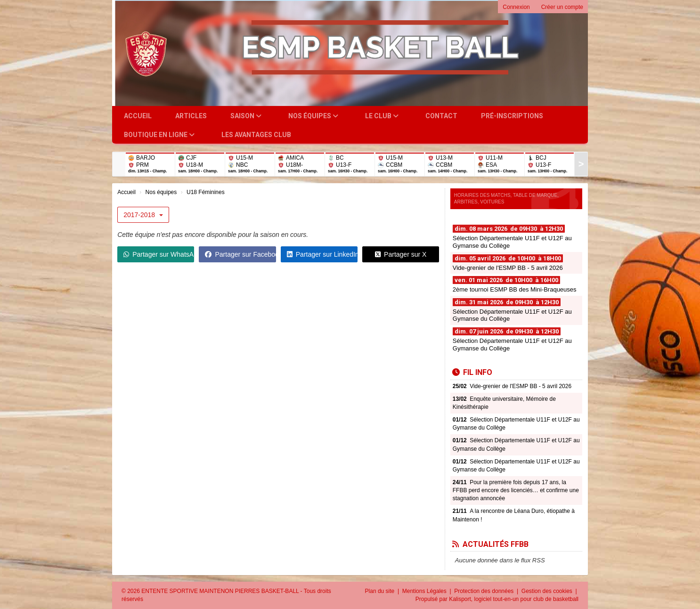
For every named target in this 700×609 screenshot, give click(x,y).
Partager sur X (401, 254)
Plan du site (381, 591)
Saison (246, 116)
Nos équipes (313, 116)
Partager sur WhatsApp (159, 254)
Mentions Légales (425, 591)
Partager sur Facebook (240, 254)
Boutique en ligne (159, 135)
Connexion (516, 7)
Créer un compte (562, 7)
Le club (382, 116)
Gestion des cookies (548, 591)
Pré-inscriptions (512, 116)
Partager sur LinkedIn (322, 254)
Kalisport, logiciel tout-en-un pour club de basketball (514, 599)
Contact (441, 116)
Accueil (138, 116)
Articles (191, 116)
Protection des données (484, 591)
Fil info (472, 372)
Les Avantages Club (256, 135)
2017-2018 (143, 215)
